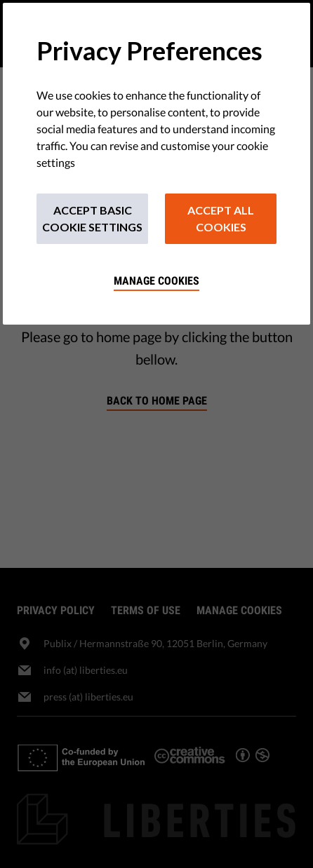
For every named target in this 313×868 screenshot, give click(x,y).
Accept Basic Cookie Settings (92, 218)
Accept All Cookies (221, 218)
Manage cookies (156, 281)
